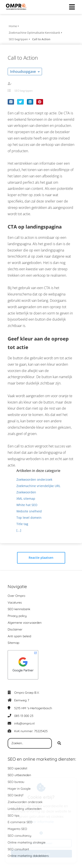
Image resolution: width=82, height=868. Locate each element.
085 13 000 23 (24, 716)
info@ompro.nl (24, 723)
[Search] (59, 743)
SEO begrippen (24, 91)
